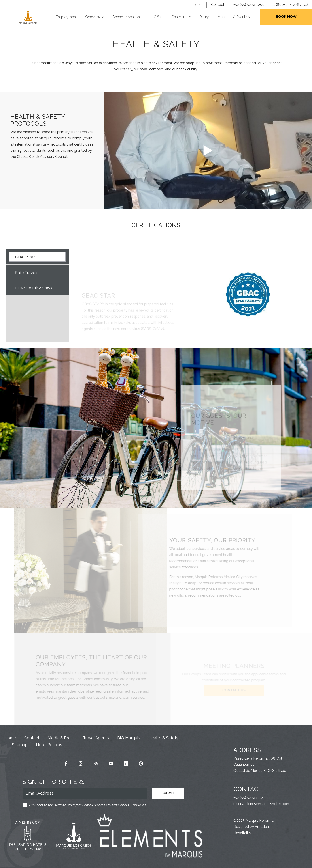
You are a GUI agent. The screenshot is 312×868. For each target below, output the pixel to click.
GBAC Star (25, 257)
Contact (218, 5)
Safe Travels (27, 273)
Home (10, 738)
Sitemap (20, 745)
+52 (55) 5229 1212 (248, 798)
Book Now (286, 17)
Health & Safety (163, 738)
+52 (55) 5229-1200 (249, 5)
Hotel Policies (49, 745)
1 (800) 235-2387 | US (291, 5)
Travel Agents (96, 738)
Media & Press (61, 738)
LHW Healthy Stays (34, 288)
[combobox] (198, 5)
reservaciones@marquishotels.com (262, 804)
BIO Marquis (129, 738)
